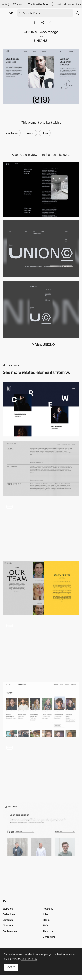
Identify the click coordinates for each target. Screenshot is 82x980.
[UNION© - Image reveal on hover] (41, 189)
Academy (48, 909)
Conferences (10, 931)
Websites (8, 909)
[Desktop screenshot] (41, 249)
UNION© (41, 41)
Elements (8, 920)
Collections (9, 914)
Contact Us (49, 937)
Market (47, 920)
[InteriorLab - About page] (41, 469)
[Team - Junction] (41, 829)
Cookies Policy (29, 959)
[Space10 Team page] (41, 710)
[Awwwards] (12, 13)
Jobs (45, 914)
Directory (8, 925)
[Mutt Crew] (41, 409)
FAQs (46, 925)
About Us (48, 931)
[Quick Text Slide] (41, 528)
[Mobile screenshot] (41, 309)
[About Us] (41, 649)
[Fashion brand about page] (41, 769)
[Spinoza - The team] (41, 588)
